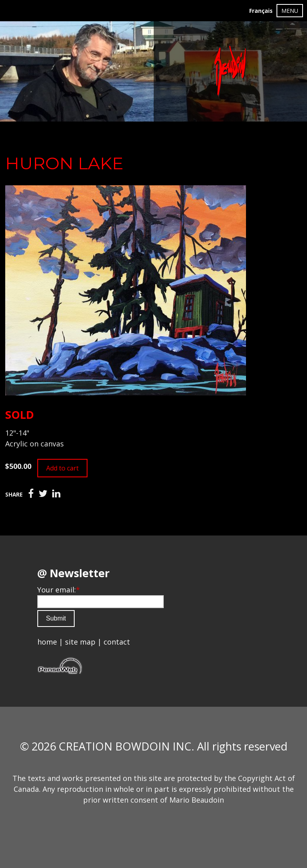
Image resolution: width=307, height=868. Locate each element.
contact (117, 642)
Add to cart (62, 468)
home (47, 642)
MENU (290, 11)
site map (80, 642)
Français (261, 11)
